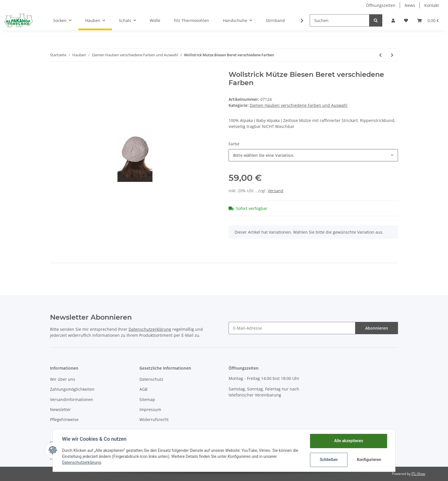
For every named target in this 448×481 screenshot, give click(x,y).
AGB (143, 389)
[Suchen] (340, 20)
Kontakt (432, 5)
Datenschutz (151, 379)
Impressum (150, 409)
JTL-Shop (418, 474)
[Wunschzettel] (406, 20)
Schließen (329, 460)
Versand (276, 191)
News (410, 5)
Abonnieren (377, 328)
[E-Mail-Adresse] (292, 328)
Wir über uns (63, 379)
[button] (393, 20)
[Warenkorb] (428, 20)
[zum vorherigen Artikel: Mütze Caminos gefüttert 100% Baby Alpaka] (380, 55)
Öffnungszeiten (381, 5)
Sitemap (147, 399)
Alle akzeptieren (348, 441)
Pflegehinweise (64, 419)
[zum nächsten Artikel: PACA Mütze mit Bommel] (392, 55)
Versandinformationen (72, 399)
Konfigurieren (369, 460)
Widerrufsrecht (154, 419)
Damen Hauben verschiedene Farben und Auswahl (299, 105)
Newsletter (60, 409)
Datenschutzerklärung (150, 329)
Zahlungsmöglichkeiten (72, 389)
